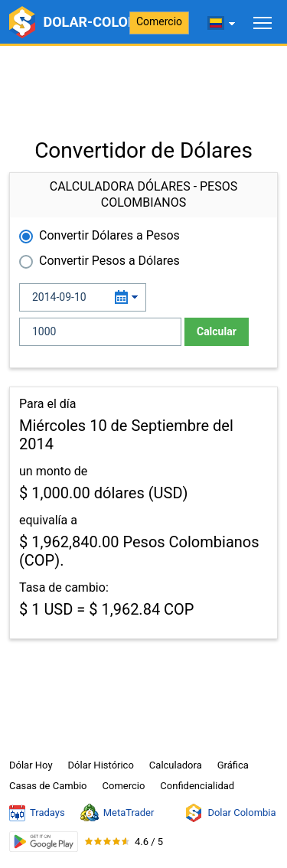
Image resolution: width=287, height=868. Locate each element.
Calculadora (176, 765)
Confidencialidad (197, 786)
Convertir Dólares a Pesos (109, 235)
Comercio (159, 21)
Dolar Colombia (230, 813)
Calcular (217, 331)
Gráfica (233, 765)
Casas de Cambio (48, 786)
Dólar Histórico (101, 765)
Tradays (37, 813)
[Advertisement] (143, 84)
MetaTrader (117, 813)
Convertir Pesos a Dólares (109, 261)
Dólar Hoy (31, 765)
